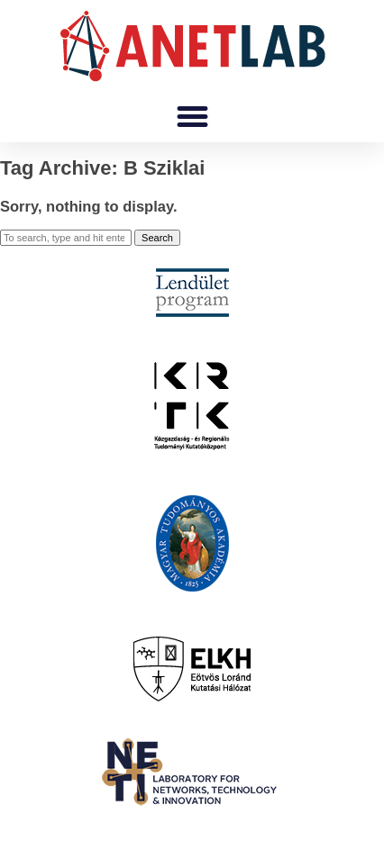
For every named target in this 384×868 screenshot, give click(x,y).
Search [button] (157, 238)
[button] (192, 117)
